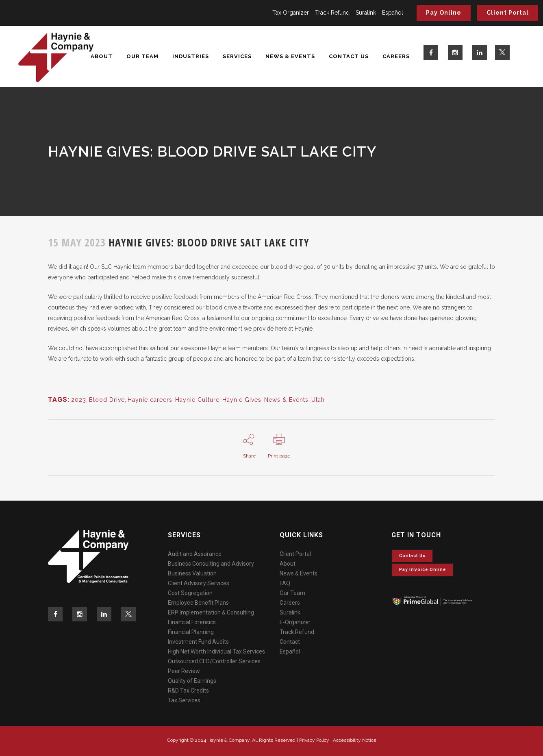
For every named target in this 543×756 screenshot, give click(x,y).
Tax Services (184, 700)
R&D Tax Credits (188, 691)
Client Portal (508, 13)
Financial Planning (191, 632)
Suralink (366, 13)
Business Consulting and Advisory (211, 564)
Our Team (292, 593)
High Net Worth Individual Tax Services (216, 651)
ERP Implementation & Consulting (211, 612)
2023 (79, 400)
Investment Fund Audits (198, 642)
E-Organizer (295, 622)
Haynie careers (150, 400)
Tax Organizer (291, 13)
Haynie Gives (242, 400)
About (288, 564)
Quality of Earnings (192, 681)
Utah (318, 400)
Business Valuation (192, 573)
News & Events (286, 400)
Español (393, 13)
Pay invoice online (422, 570)
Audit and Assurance (195, 554)
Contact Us (412, 556)
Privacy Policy (314, 740)
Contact (290, 642)
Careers (290, 603)
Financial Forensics (192, 622)
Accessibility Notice (355, 740)
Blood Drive (107, 400)
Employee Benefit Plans (198, 603)
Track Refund (332, 13)
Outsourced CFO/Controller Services (214, 661)
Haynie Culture (197, 400)
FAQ (285, 583)
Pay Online (444, 13)
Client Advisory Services (199, 583)
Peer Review (184, 671)
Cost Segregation (190, 593)
